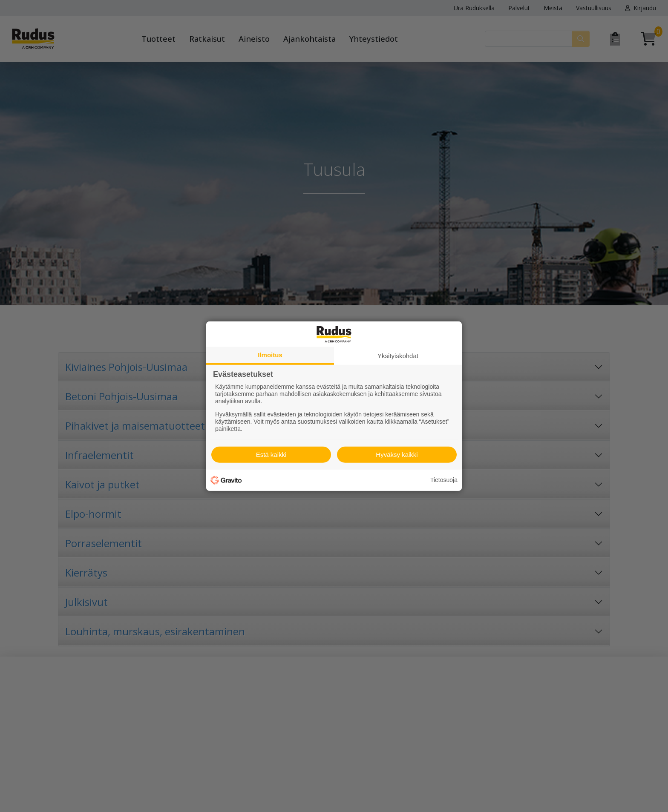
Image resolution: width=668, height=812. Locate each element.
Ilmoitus (270, 354)
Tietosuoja (444, 480)
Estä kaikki (271, 455)
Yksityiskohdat (398, 355)
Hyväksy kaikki (397, 455)
